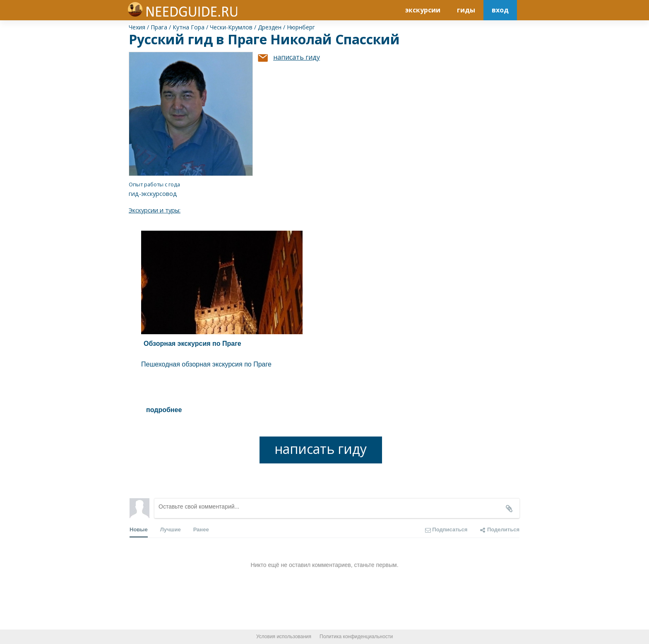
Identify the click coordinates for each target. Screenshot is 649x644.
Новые (139, 532)
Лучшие (171, 529)
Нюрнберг (301, 27)
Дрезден (270, 27)
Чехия (137, 27)
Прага (159, 27)
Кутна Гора (189, 27)
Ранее (201, 529)
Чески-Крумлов (231, 27)
